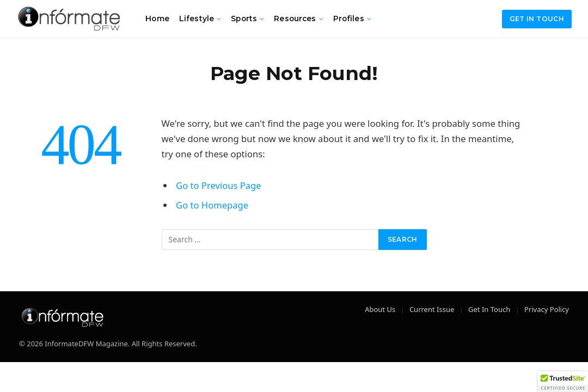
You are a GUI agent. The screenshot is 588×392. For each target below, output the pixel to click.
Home (157, 19)
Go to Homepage (212, 205)
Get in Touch (537, 19)
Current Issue (432, 309)
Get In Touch (489, 309)
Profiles (349, 19)
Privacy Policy (547, 309)
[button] (563, 382)
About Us (380, 309)
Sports (244, 19)
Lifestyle (197, 19)
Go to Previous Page (219, 185)
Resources (295, 19)
